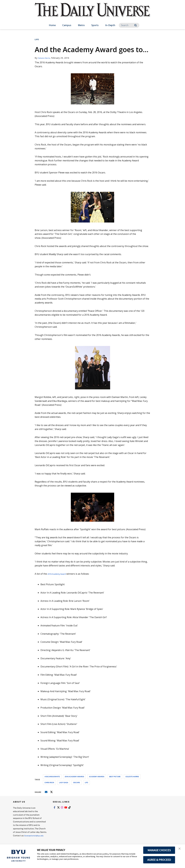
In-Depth (110, 25)
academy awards (97, 777)
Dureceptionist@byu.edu (25, 839)
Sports (95, 25)
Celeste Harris (45, 58)
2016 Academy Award (59, 574)
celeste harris (132, 777)
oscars (77, 782)
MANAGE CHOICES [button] (159, 850)
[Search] (129, 25)
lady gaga (64, 782)
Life (37, 39)
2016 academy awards (74, 777)
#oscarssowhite (52, 777)
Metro (81, 25)
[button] (180, 849)
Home (52, 25)
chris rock (49, 782)
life (87, 782)
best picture (115, 777)
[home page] (92, 13)
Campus (67, 25)
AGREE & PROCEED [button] (159, 860)
